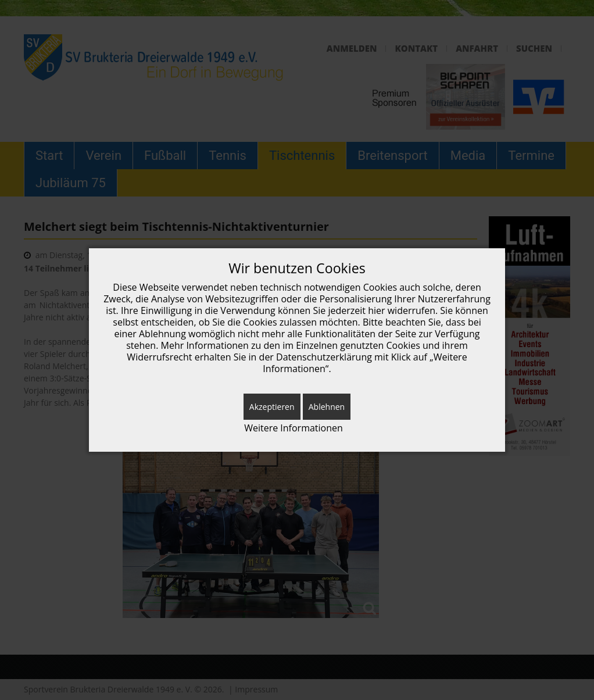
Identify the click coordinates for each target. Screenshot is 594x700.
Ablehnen (327, 407)
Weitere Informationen (294, 428)
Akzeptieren (272, 407)
